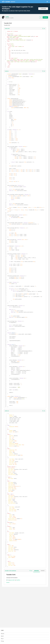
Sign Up (3, 634)
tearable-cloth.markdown (10, 571)
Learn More (43, 9)
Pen (8, 580)
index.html (7, 29)
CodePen (18, 580)
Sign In (2, 636)
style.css (7, 411)
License (8, 582)
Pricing (2, 641)
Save (45, 17)
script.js (7, 71)
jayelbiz (7, 17)
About (2, 639)
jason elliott (12, 580)
